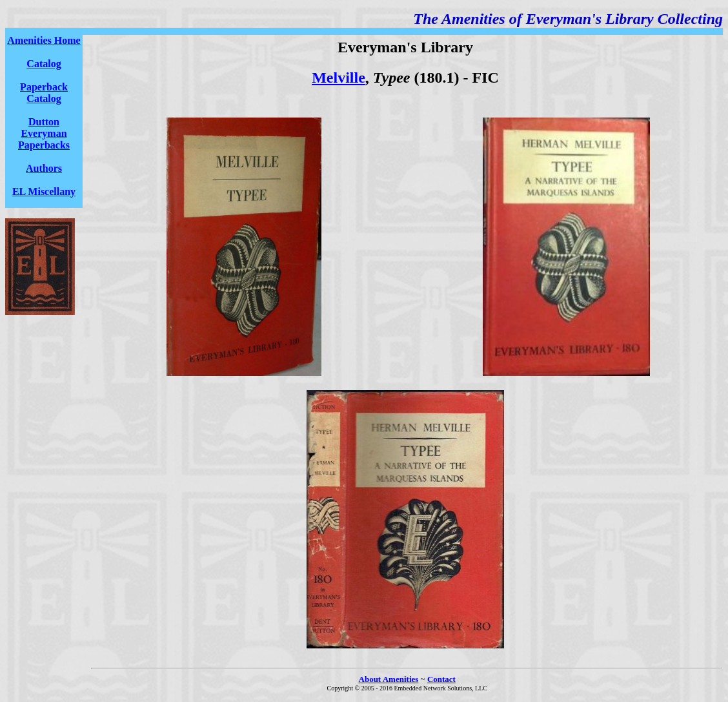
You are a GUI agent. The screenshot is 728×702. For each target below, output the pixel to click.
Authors (44, 168)
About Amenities (389, 679)
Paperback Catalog (44, 93)
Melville (339, 77)
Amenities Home (44, 40)
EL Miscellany (44, 191)
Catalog (44, 64)
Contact (441, 679)
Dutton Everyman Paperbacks (44, 133)
